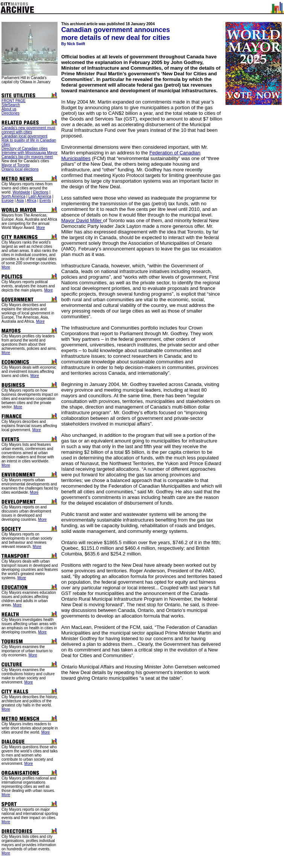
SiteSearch (11, 105)
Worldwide (21, 192)
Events (45, 201)
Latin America (40, 196)
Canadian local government (24, 136)
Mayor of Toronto (16, 165)
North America (13, 196)
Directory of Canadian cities (24, 149)
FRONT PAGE (14, 101)
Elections (41, 192)
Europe (8, 201)
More (40, 228)
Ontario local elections (20, 169)
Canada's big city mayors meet (27, 157)
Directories (11, 113)
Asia (20, 201)
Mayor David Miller (82, 220)
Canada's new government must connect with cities (28, 130)
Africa (32, 201)
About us (9, 109)
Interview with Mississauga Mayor (30, 153)
